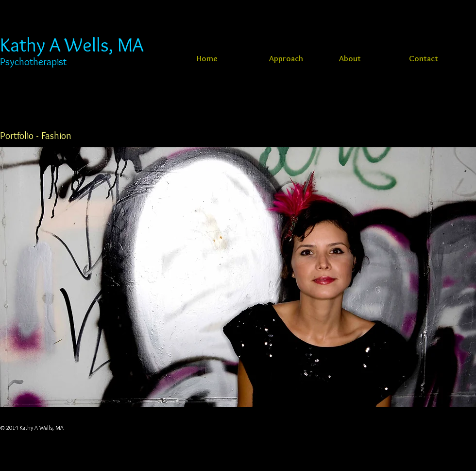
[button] (238, 277)
